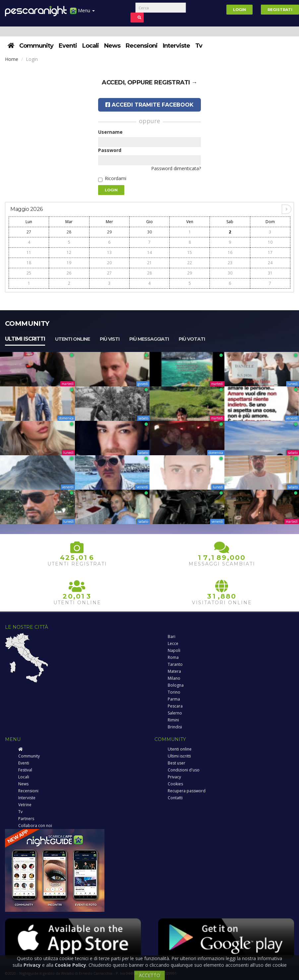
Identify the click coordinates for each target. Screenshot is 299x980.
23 (230, 263)
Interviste (176, 46)
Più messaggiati (149, 339)
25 (29, 273)
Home (12, 59)
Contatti (175, 798)
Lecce (173, 643)
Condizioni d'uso (184, 770)
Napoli (174, 650)
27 (29, 232)
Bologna (176, 685)
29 (109, 232)
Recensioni (142, 46)
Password (110, 150)
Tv (199, 46)
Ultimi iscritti (25, 339)
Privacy (174, 777)
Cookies (175, 784)
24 (270, 263)
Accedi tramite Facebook (149, 105)
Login (239, 10)
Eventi (68, 46)
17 (270, 252)
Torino (174, 692)
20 (109, 263)
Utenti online (72, 339)
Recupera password (187, 791)
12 (69, 252)
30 (149, 232)
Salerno (175, 713)
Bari (172, 637)
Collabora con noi (35, 826)
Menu (82, 13)
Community (36, 46)
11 (29, 252)
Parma (174, 699)
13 (109, 252)
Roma (173, 657)
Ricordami (116, 178)
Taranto (175, 664)
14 (149, 252)
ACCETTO (149, 975)
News (112, 46)
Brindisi (175, 727)
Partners (26, 819)
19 (69, 263)
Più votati (192, 339)
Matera (174, 671)
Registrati (280, 10)
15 (190, 252)
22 (190, 263)
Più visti (110, 339)
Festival (25, 770)
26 (69, 273)
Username (110, 132)
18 (29, 263)
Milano (174, 678)
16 (230, 252)
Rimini (173, 720)
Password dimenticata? (176, 168)
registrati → (176, 82)
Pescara (175, 706)
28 (69, 232)
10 (270, 242)
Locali (90, 46)
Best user (177, 763)
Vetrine (25, 805)
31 (270, 273)
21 (149, 263)
